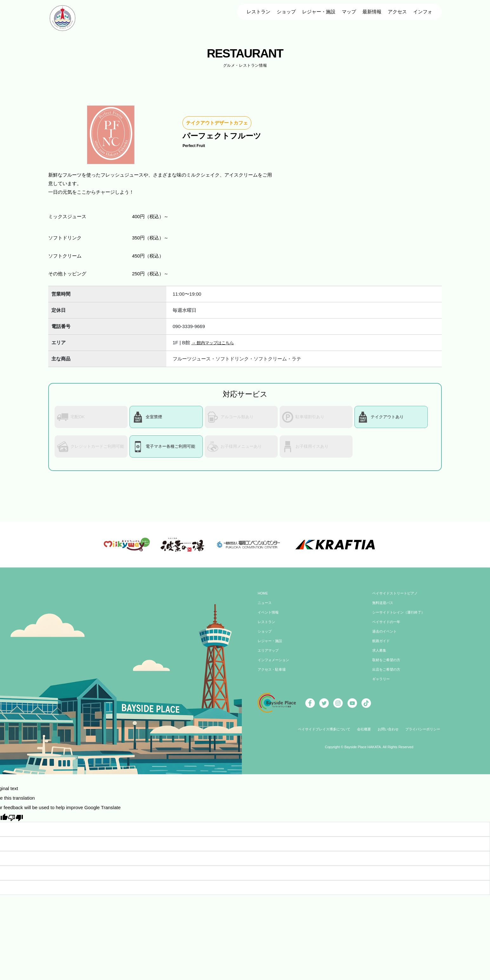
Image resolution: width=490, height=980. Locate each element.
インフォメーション (275, 665)
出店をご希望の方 (387, 675)
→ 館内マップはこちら (216, 342)
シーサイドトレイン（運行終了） (401, 617)
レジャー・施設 (319, 12)
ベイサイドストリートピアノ (397, 598)
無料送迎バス (384, 608)
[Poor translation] (16, 822)
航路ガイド (382, 646)
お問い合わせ (390, 734)
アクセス (397, 12)
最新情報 (372, 12)
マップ (349, 12)
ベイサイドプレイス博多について (321, 734)
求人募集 (380, 655)
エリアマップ (269, 655)
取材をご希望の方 (387, 665)
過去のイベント (386, 636)
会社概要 (364, 734)
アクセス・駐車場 (273, 675)
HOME (263, 598)
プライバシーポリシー (427, 734)
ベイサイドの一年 (387, 627)
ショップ (286, 12)
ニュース (265, 608)
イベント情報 (269, 617)
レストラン (258, 12)
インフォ (423, 12)
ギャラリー (382, 684)
